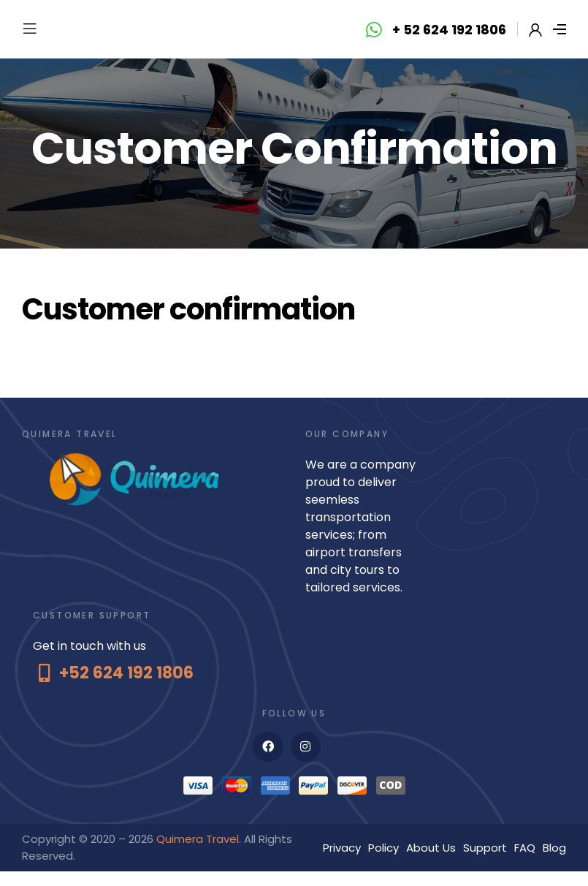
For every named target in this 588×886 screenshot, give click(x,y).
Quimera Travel (198, 839)
